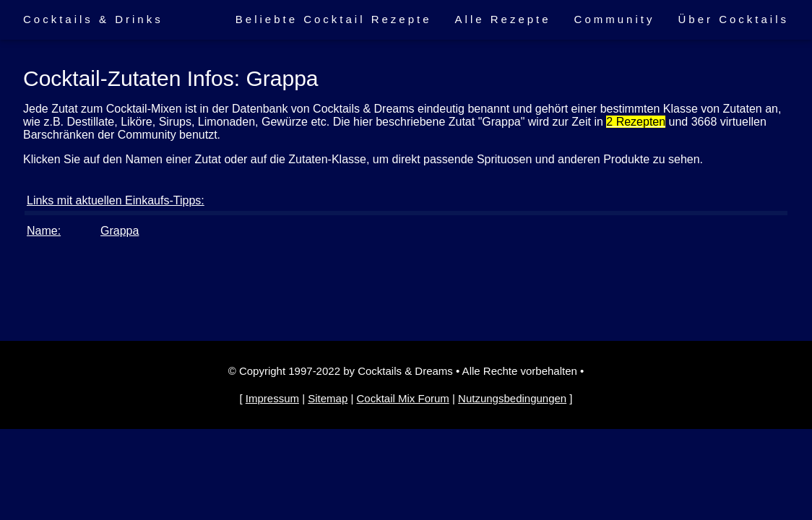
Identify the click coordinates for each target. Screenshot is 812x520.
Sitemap (328, 398)
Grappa (120, 231)
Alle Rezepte (503, 19)
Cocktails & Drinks (93, 19)
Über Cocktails (733, 19)
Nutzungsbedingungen (512, 398)
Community (615, 19)
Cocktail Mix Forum (402, 398)
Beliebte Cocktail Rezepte (334, 19)
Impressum (272, 398)
